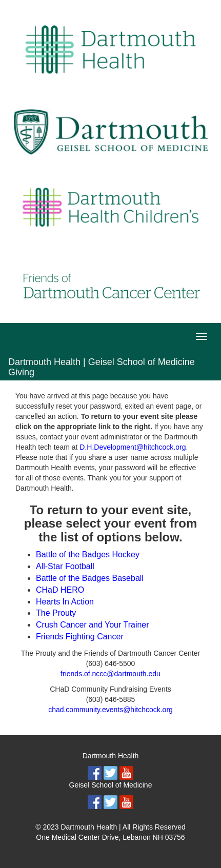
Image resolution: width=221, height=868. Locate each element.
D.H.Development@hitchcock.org (133, 447)
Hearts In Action (65, 602)
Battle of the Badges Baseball (90, 578)
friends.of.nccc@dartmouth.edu (110, 674)
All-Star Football (65, 566)
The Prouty (56, 613)
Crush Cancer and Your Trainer (93, 625)
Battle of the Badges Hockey (88, 554)
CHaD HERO (60, 590)
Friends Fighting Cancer (80, 637)
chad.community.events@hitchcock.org (110, 710)
